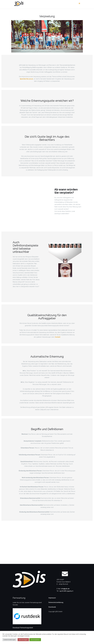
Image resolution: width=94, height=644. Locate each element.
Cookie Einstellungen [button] (9, 640)
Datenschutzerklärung (56, 602)
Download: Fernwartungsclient (23, 628)
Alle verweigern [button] (23, 640)
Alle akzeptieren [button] (35, 640)
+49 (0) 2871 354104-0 (66, 591)
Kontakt (58, 337)
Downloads (52, 607)
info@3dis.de (65, 589)
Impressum (52, 598)
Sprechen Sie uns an (26, 79)
